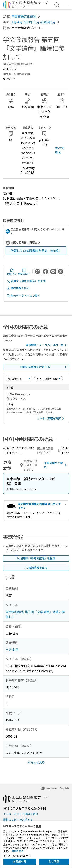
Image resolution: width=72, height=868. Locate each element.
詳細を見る (18, 851)
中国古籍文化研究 (24, 16)
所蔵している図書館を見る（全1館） (36, 251)
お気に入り (12, 271)
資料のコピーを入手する (18, 820)
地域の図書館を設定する (44, 367)
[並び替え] (19, 379)
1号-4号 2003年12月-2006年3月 (34, 22)
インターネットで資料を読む (21, 814)
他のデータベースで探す (23, 296)
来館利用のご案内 (56, 465)
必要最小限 (20, 861)
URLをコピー (24, 271)
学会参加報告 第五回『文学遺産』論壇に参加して (35, 614)
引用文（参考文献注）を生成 (26, 281)
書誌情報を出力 (18, 288)
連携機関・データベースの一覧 (47, 345)
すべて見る (60, 150)
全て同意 (54, 861)
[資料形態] (48, 379)
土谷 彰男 (12, 650)
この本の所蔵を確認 (51, 419)
